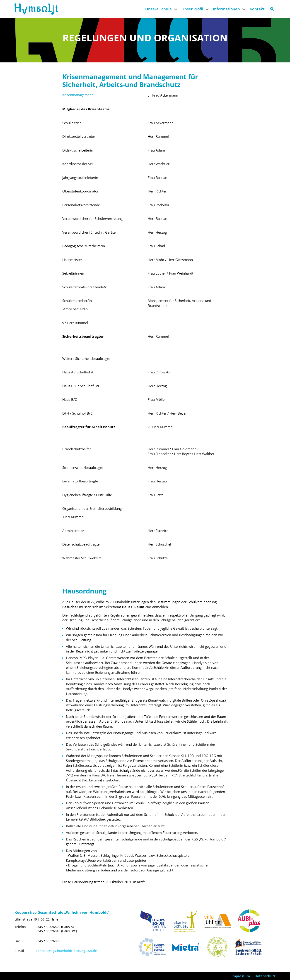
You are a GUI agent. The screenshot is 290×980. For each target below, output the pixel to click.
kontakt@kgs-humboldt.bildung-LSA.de (66, 951)
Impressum (241, 976)
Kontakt (257, 9)
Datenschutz (265, 976)
